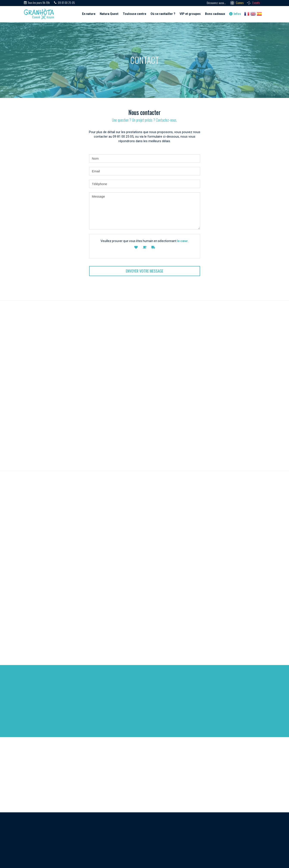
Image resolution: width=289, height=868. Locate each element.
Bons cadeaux (215, 14)
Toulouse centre (134, 14)
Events (256, 3)
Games (240, 3)
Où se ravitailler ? (163, 14)
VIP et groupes (190, 14)
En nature (89, 14)
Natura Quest (109, 14)
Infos (235, 14)
